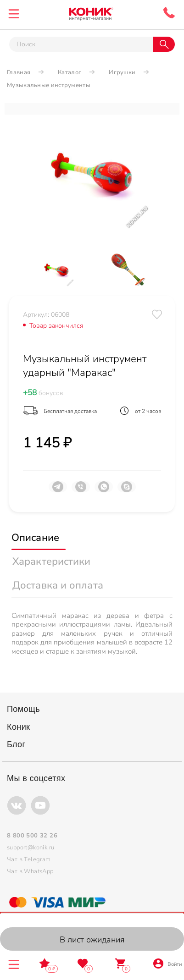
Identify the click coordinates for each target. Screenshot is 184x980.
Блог (16, 744)
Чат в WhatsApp (30, 871)
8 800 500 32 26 (169, 13)
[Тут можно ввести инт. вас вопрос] (81, 44)
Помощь (23, 709)
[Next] (159, 269)
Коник (18, 727)
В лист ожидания (92, 940)
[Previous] (25, 269)
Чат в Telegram (29, 859)
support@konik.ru (31, 848)
